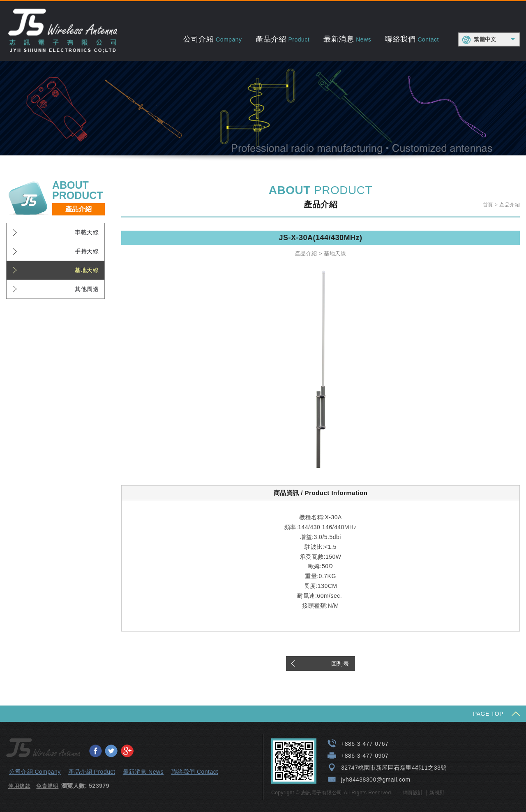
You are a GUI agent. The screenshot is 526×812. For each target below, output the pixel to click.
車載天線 (87, 232)
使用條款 (19, 786)
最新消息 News (143, 772)
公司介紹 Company (35, 772)
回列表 (340, 664)
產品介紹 (283, 39)
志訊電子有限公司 (63, 31)
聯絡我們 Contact (195, 772)
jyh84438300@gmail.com (376, 780)
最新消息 (347, 39)
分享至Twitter (111, 751)
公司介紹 (212, 39)
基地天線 (87, 270)
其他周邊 (87, 289)
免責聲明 (47, 786)
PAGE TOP (488, 714)
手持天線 (87, 251)
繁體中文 (485, 39)
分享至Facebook (95, 751)
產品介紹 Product (92, 772)
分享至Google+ (127, 751)
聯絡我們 (412, 39)
